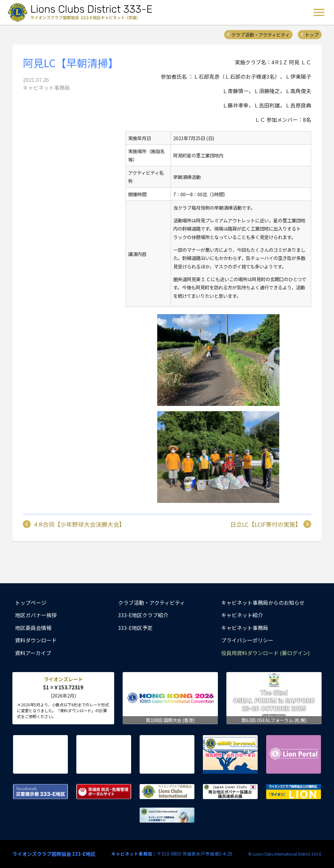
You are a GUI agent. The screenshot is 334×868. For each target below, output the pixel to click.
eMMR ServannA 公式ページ (230, 754)
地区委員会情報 (33, 628)
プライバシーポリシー (247, 640)
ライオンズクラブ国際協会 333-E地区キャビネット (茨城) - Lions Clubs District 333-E (82, 12)
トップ (312, 35)
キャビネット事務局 (245, 628)
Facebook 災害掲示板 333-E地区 (40, 792)
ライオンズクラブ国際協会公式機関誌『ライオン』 (294, 792)
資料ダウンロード (36, 640)
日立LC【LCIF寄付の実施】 (266, 524)
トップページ (31, 603)
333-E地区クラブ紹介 (143, 615)
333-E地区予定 (135, 628)
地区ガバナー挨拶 (36, 615)
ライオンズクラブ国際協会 (167, 792)
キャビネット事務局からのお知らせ (263, 603)
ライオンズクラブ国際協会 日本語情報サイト (167, 815)
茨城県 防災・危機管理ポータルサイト (104, 792)
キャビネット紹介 (242, 615)
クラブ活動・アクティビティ (260, 35)
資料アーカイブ (33, 653)
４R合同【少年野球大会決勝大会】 (79, 524)
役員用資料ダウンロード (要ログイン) (266, 653)
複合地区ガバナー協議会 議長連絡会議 (230, 792)
